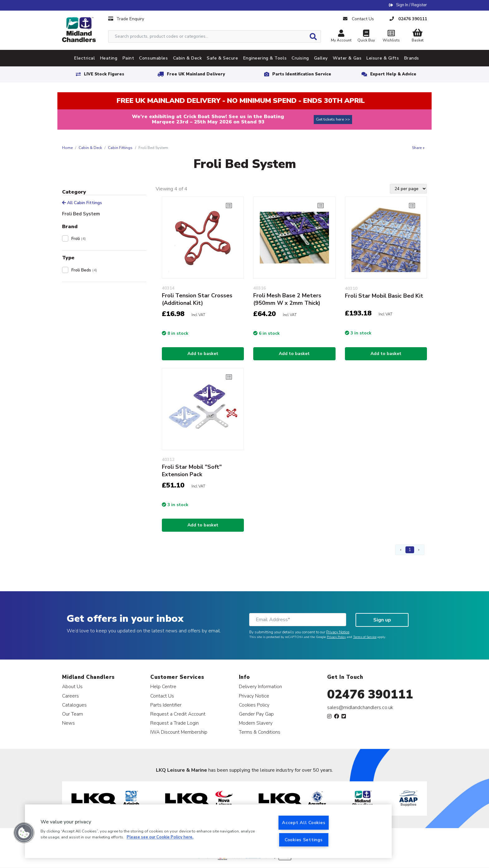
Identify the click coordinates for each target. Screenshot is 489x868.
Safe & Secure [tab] (222, 58)
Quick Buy (366, 37)
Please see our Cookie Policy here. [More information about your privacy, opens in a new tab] (160, 837)
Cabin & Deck (90, 148)
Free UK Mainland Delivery (196, 74)
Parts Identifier (166, 705)
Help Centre (163, 686)
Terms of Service (365, 637)
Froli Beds (84, 270)
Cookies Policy (254, 705)
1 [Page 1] (410, 550)
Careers (70, 696)
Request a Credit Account (178, 714)
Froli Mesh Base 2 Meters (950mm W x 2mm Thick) (287, 299)
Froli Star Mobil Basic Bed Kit (384, 296)
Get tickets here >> (333, 119)
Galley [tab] (321, 58)
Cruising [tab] (300, 58)
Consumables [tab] (153, 58)
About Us (72, 686)
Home (67, 148)
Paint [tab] (128, 58)
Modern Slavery (256, 723)
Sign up (382, 620)
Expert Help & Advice (393, 74)
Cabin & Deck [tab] (188, 58)
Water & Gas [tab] (347, 58)
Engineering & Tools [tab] (265, 58)
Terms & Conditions (260, 732)
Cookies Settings (304, 840)
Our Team (73, 714)
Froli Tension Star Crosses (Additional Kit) (197, 299)
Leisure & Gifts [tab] (383, 58)
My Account (341, 37)
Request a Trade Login (174, 723)
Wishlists (391, 37)
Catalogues (74, 705)
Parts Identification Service (302, 74)
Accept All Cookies (304, 822)
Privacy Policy (336, 637)
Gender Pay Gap (256, 714)
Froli (79, 239)
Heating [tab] (109, 58)
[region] (208, 831)
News (68, 723)
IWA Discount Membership (179, 732)
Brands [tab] (412, 58)
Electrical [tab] (85, 58)
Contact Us (162, 696)
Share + (418, 148)
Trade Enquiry (126, 19)
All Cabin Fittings (82, 203)
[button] (24, 833)
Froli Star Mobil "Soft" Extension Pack (192, 471)
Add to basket (203, 354)
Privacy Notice (338, 632)
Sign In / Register (412, 5)
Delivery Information (260, 686)
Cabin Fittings (120, 148)
